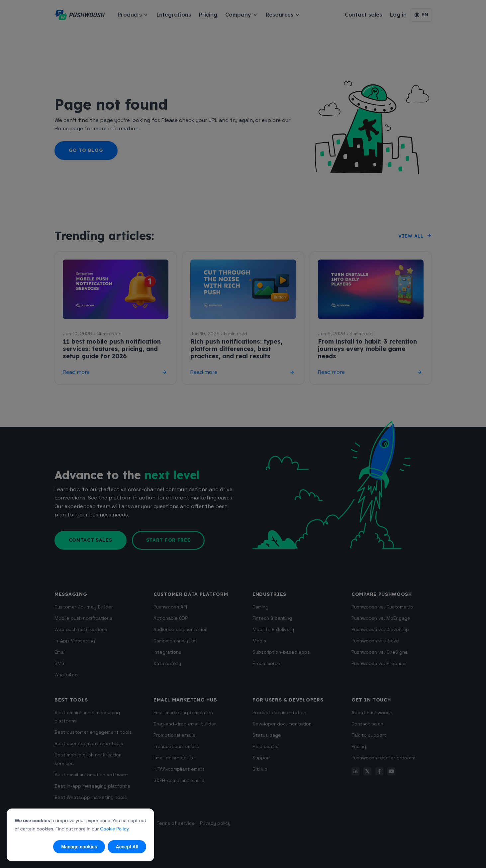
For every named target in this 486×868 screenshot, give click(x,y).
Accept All (127, 847)
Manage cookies (79, 847)
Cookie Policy (114, 829)
